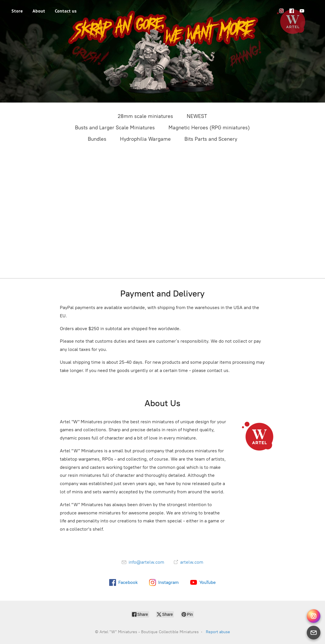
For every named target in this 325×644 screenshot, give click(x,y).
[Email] (314, 633)
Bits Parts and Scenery (211, 139)
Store (17, 11)
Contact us (66, 11)
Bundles (97, 139)
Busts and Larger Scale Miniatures (115, 128)
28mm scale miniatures (145, 116)
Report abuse (218, 632)
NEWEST (197, 116)
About (39, 11)
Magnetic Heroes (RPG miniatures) (209, 128)
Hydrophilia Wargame (145, 139)
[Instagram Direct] (314, 616)
